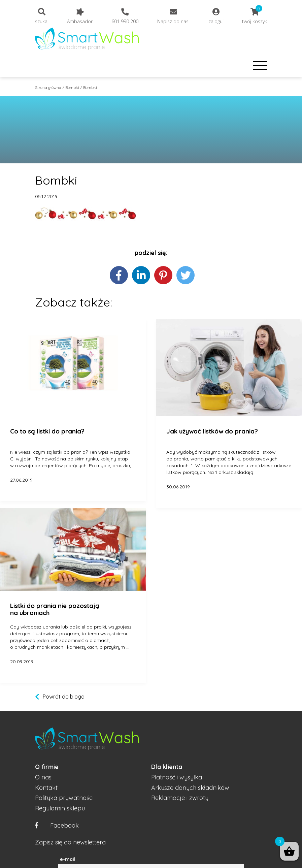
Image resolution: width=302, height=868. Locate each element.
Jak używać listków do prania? (212, 431)
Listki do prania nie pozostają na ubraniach (55, 609)
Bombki (72, 87)
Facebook (57, 826)
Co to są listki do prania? (47, 431)
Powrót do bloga (64, 697)
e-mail (68, 859)
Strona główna (48, 87)
